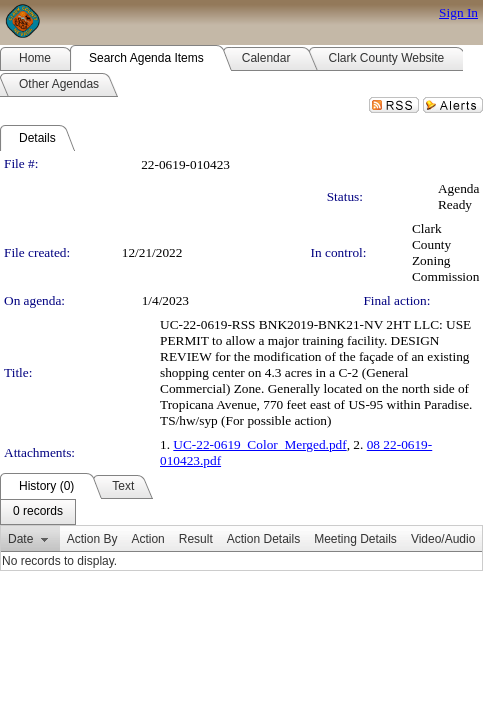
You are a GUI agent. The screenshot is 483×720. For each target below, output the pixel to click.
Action (147, 539)
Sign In (458, 12)
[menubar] (38, 512)
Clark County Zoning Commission (445, 252)
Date (20, 539)
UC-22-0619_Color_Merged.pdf (259, 444)
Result (196, 539)
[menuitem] (38, 512)
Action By (92, 539)
